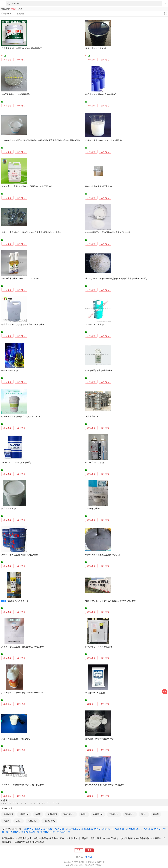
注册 (89, 850)
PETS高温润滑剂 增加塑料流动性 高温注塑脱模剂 (108, 232)
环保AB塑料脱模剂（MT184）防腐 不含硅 (20, 279)
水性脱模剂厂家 (47, 832)
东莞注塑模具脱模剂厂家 (17, 601)
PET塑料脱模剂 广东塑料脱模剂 (16, 94)
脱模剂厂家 (123, 829)
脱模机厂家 (40, 829)
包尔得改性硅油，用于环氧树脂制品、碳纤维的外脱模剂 (111, 601)
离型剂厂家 (63, 829)
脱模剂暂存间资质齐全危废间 (99, 647)
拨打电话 (21, 60)
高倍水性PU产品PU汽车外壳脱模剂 (101, 94)
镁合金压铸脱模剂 (10, 371)
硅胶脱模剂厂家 (154, 829)
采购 (165, 692)
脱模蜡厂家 (51, 829)
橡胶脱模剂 (52, 814)
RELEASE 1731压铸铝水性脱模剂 (16, 463)
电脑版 (89, 857)
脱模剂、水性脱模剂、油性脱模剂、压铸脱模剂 (23, 647)
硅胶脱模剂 (98, 814)
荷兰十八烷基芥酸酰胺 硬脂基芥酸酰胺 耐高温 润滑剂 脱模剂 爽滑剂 (116, 279)
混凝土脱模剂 (49, 821)
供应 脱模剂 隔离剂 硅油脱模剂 (99, 371)
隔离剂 (156, 814)
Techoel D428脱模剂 (94, 325)
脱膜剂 (38, 814)
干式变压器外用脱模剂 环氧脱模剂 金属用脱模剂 (23, 325)
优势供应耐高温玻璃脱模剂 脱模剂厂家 (103, 555)
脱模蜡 (144, 814)
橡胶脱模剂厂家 (109, 829)
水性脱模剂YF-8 (92, 417)
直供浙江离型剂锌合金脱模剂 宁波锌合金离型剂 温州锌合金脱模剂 (31, 232)
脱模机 (84, 814)
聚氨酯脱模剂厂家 (137, 829)
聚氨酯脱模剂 (69, 814)
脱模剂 (18, 821)
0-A (3, 803)
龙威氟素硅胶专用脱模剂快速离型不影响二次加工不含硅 (27, 186)
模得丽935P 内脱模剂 (95, 693)
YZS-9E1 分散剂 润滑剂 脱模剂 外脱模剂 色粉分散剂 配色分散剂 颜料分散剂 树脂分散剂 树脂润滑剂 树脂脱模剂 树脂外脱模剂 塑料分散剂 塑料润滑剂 (68, 140)
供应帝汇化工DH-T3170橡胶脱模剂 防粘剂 (104, 140)
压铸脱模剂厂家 (32, 832)
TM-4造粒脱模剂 (93, 509)
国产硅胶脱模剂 (9, 509)
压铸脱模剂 (8, 814)
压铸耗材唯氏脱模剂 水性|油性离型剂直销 (20, 555)
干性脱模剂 (114, 814)
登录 (79, 850)
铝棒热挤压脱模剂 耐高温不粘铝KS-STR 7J (21, 417)
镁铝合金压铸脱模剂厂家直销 (99, 186)
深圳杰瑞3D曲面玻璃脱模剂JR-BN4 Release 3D (22, 693)
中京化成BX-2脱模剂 (94, 463)
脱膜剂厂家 (29, 829)
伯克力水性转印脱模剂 (95, 48)
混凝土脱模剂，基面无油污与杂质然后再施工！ (23, 48)
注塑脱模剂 (33, 821)
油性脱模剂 (130, 814)
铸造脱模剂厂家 (16, 832)
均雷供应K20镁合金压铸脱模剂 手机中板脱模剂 (23, 785)
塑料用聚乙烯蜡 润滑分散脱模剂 (100, 739)
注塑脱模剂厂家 (76, 829)
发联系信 (7, 60)
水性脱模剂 (24, 814)
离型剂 (6, 821)
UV (50, 803)
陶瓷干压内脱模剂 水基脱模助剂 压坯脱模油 (105, 785)
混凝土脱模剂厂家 (93, 829)
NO (34, 803)
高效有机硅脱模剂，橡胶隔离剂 (16, 739)
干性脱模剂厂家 (63, 832)
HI (21, 803)
